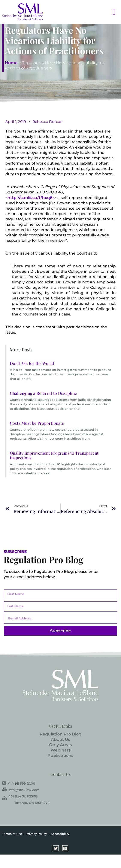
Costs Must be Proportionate (37, 423)
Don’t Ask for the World (32, 363)
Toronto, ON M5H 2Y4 (32, 803)
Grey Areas (60, 745)
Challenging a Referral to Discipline (43, 393)
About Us (61, 739)
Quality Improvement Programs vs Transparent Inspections (54, 455)
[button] (109, 12)
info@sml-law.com (21, 790)
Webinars (61, 750)
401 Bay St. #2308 (20, 796)
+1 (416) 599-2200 (19, 783)
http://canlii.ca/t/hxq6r (31, 198)
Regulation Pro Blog (60, 734)
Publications (60, 755)
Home (11, 63)
